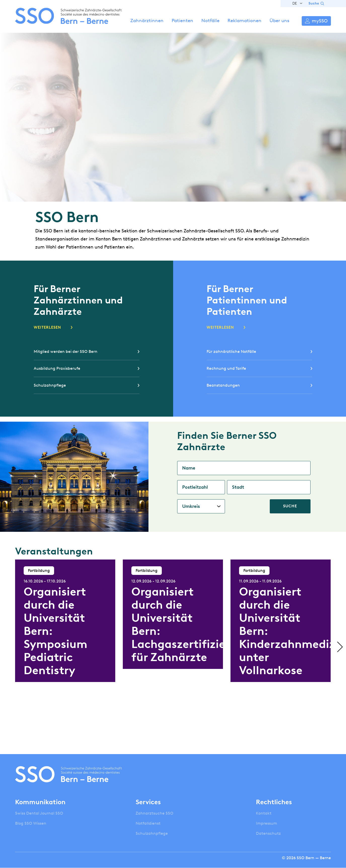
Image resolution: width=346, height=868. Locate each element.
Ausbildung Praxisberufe (57, 368)
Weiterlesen (47, 327)
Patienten (182, 21)
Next (339, 647)
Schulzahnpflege (50, 385)
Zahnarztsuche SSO (155, 813)
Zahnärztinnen (147, 21)
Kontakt (264, 813)
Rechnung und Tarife (226, 368)
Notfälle (210, 21)
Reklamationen (244, 21)
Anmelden (316, 21)
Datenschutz (268, 833)
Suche (314, 3)
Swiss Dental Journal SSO (39, 813)
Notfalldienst (148, 823)
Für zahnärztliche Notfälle (231, 351)
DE (295, 3)
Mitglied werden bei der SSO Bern (66, 351)
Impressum (266, 823)
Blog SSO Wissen (31, 823)
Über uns (279, 21)
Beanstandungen (223, 385)
